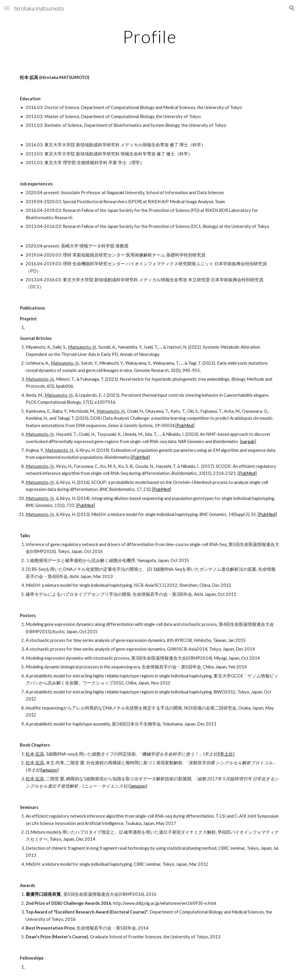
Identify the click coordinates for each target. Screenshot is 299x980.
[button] (7, 8)
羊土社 (226, 754)
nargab (248, 441)
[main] (150, 36)
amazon (50, 770)
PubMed (185, 425)
